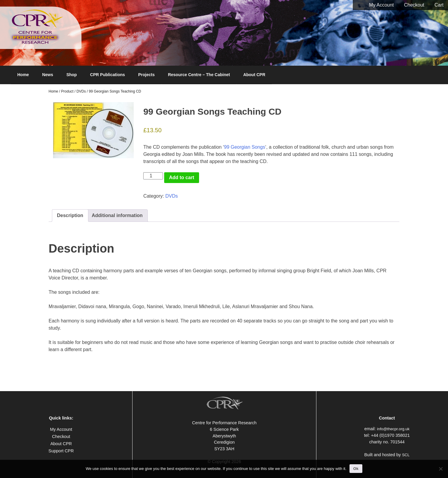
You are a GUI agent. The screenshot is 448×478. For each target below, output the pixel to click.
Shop (71, 75)
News (48, 75)
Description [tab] (70, 215)
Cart (439, 5)
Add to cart (181, 177)
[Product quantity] (153, 176)
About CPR (254, 75)
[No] (441, 469)
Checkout (414, 5)
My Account (382, 5)
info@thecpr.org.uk (393, 429)
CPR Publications (108, 75)
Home (23, 75)
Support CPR (61, 451)
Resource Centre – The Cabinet (199, 75)
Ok (356, 469)
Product (67, 91)
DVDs (81, 91)
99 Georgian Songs (245, 147)
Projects (146, 75)
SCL (406, 455)
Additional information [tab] (117, 215)
